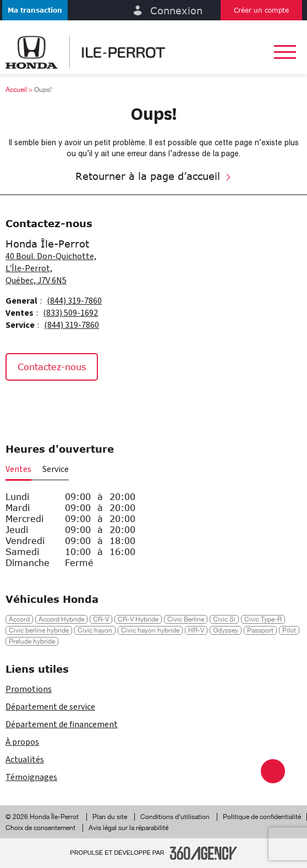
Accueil (16, 90)
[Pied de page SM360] (204, 853)
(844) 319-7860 (74, 301)
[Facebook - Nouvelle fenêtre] (19, 404)
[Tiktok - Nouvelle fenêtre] (71, 404)
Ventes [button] (18, 469)
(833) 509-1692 (70, 313)
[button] (35, 10)
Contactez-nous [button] (52, 367)
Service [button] (56, 469)
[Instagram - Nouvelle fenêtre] (46, 404)
